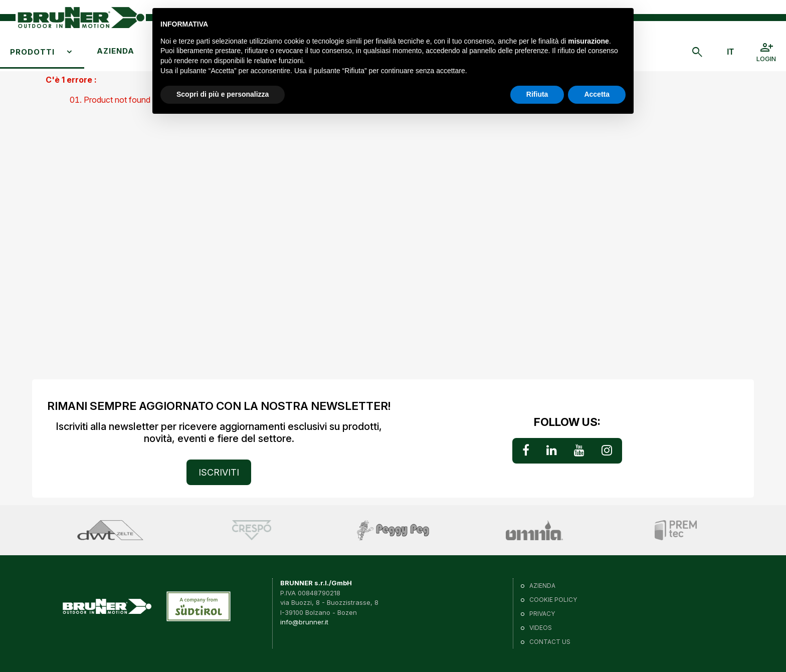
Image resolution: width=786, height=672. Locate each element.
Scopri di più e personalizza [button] (223, 94)
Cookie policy (553, 600)
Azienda (116, 51)
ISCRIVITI (219, 472)
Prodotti (32, 52)
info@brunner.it (304, 622)
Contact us (550, 642)
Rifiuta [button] (537, 94)
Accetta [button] (597, 94)
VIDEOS (541, 628)
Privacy (542, 614)
